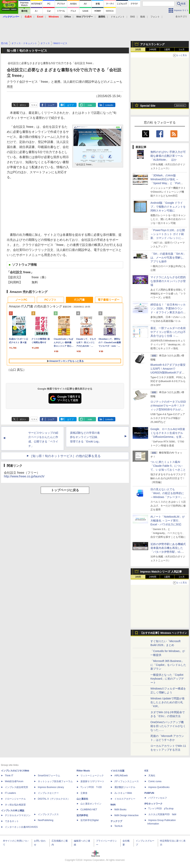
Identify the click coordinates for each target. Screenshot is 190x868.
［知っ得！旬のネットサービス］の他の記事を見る (65, 456)
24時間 (152, 50)
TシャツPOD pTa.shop (161, 809)
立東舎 (84, 793)
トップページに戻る (65, 490)
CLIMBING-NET (89, 810)
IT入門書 (79, 300)
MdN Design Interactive (127, 815)
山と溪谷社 (82, 799)
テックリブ (116, 821)
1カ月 (182, 50)
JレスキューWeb (123, 793)
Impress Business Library (51, 787)
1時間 (138, 50)
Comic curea (155, 781)
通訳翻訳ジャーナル (125, 787)
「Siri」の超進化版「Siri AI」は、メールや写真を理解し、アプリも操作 (168, 258)
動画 (143, 17)
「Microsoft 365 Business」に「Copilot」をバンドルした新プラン (168, 665)
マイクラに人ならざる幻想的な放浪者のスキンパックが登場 (168, 281)
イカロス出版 (117, 771)
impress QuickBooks (159, 787)
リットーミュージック (92, 776)
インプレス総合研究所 (16, 787)
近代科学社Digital (89, 820)
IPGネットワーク (153, 804)
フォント (155, 17)
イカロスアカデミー (125, 799)
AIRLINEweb (121, 776)
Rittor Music (83, 771)
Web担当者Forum (14, 781)
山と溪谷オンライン (91, 804)
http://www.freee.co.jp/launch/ (24, 476)
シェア (51, 105)
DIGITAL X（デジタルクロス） (54, 799)
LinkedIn (109, 105)
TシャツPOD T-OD (91, 787)
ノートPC (21, 300)
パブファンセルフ (158, 798)
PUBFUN (149, 793)
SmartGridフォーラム (49, 776)
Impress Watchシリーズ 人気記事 (161, 572)
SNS (133, 17)
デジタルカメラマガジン (18, 815)
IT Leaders (10, 793)
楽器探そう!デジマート (92, 781)
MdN (113, 805)
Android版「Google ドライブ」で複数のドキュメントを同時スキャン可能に (168, 207)
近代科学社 (82, 815)
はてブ (70, 105)
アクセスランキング (152, 44)
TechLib (118, 826)
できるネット (12, 821)
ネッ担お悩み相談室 (15, 805)
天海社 (152, 776)
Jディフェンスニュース (127, 781)
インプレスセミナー (48, 793)
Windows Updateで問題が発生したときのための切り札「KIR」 (168, 702)
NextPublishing (46, 820)
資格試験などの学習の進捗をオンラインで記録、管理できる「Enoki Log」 (85, 437)
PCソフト (50, 300)
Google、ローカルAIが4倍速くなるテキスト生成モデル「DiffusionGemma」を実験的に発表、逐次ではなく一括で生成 (168, 437)
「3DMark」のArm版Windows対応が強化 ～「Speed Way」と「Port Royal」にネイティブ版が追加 (168, 183)
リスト (34, 105)
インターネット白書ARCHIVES (21, 827)
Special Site (148, 106)
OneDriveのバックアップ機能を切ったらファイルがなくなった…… (168, 726)
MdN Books (120, 810)
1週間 (167, 50)
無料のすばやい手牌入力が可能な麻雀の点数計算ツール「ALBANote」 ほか (168, 156)
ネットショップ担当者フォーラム (55, 781)
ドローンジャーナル (15, 799)
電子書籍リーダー (109, 300)
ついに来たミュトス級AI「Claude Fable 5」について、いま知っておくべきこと (168, 466)
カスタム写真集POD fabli (162, 814)
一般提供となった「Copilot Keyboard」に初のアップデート (167, 679)
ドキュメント (118, 17)
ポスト (23, 105)
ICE (146, 771)
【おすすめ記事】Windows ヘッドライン (164, 633)
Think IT (9, 776)
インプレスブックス (48, 814)
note (90, 105)
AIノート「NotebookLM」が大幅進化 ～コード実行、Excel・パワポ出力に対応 (168, 521)
